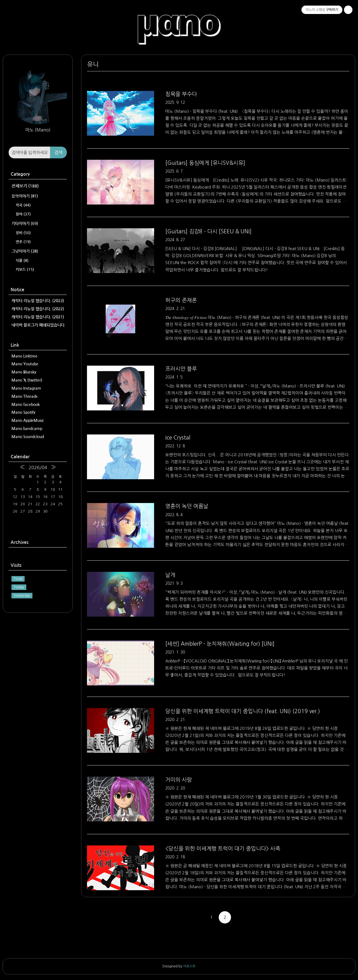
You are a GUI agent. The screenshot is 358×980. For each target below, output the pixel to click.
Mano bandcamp (27, 429)
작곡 (23, 205)
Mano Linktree (24, 356)
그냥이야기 (25, 251)
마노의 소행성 (179, 21)
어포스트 (189, 966)
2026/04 (38, 467)
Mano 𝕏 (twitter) (27, 380)
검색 (58, 152)
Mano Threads (24, 396)
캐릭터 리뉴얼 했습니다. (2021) (38, 317)
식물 (22, 261)
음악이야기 (25, 196)
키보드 (25, 270)
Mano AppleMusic (28, 420)
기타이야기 (25, 224)
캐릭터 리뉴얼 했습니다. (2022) (38, 309)
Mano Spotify (23, 412)
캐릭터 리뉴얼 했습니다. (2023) (38, 301)
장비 (23, 233)
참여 (23, 214)
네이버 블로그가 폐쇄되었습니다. (38, 325)
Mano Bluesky (24, 372)
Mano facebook (26, 405)
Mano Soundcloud (28, 437)
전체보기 (25, 186)
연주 (23, 242)
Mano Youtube (25, 364)
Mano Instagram (26, 388)
